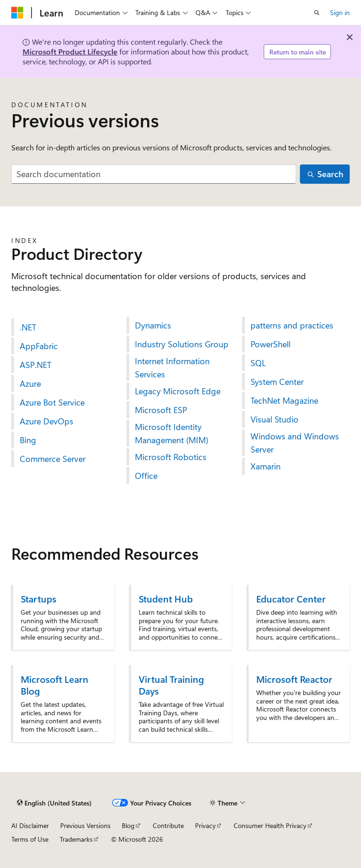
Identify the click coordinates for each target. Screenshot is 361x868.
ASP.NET (35, 365)
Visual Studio (275, 419)
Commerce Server (53, 459)
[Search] (325, 174)
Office (146, 476)
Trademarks (76, 839)
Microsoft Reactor (294, 679)
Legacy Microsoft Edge (178, 391)
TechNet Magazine (284, 400)
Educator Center (291, 598)
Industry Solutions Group (182, 344)
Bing (28, 440)
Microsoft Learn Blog (55, 685)
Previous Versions (85, 825)
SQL (258, 363)
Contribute (168, 825)
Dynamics (153, 325)
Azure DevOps (47, 421)
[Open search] (317, 13)
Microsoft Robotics (171, 457)
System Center (277, 382)
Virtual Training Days (171, 685)
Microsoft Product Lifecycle (70, 51)
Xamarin (266, 466)
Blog (128, 825)
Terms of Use (30, 839)
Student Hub (166, 598)
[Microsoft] (17, 13)
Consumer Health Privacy (270, 825)
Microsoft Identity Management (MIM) (172, 433)
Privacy (205, 825)
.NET (28, 327)
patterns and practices (292, 325)
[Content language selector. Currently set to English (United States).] (54, 803)
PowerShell (271, 344)
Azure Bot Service (52, 402)
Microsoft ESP (161, 410)
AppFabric (39, 346)
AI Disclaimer (30, 825)
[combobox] (154, 174)
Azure (30, 383)
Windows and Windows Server (295, 443)
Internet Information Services (172, 368)
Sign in (340, 12)
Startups (39, 598)
